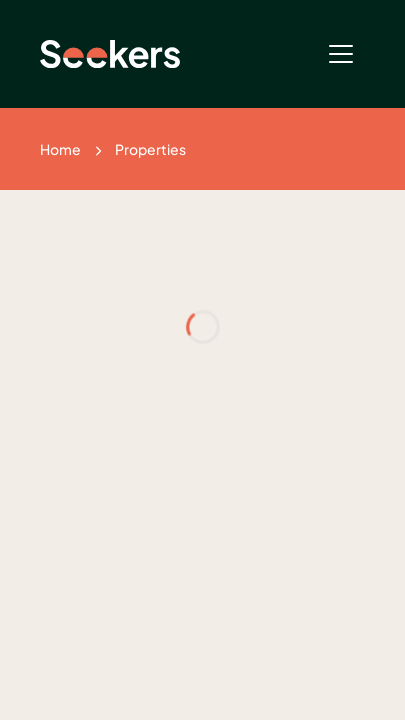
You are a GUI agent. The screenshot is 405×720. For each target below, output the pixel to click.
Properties (150, 149)
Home (60, 149)
